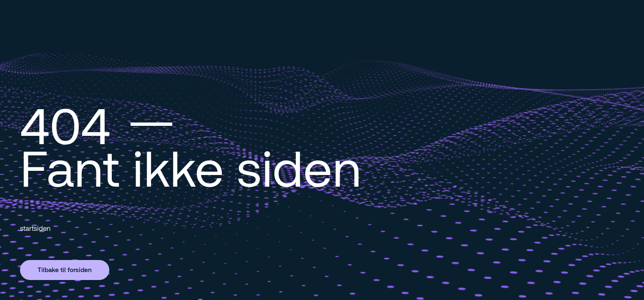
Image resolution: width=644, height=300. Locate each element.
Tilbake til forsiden (65, 270)
